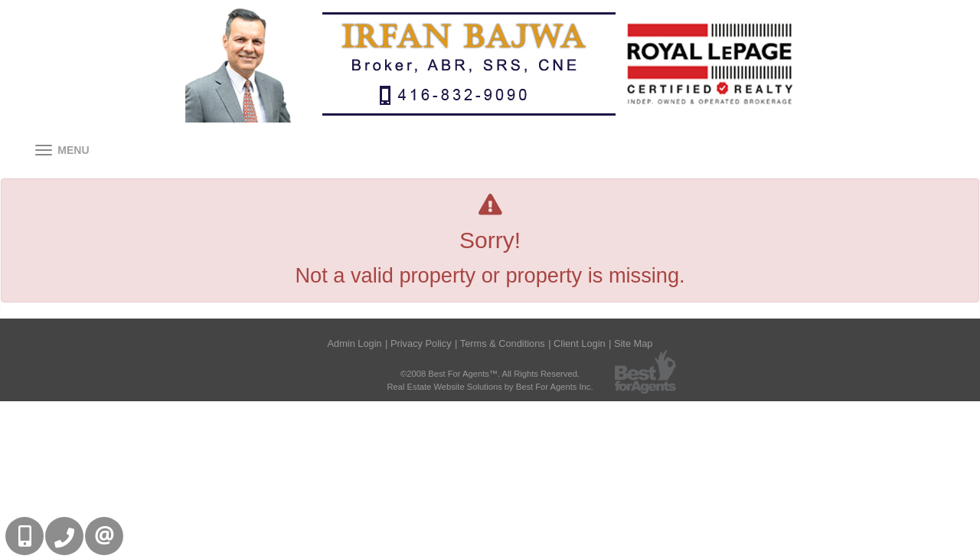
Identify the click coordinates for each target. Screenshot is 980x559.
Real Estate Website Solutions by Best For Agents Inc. (490, 387)
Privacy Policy (421, 343)
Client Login (580, 343)
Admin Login (355, 343)
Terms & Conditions (503, 343)
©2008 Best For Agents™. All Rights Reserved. (490, 374)
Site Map (634, 343)
